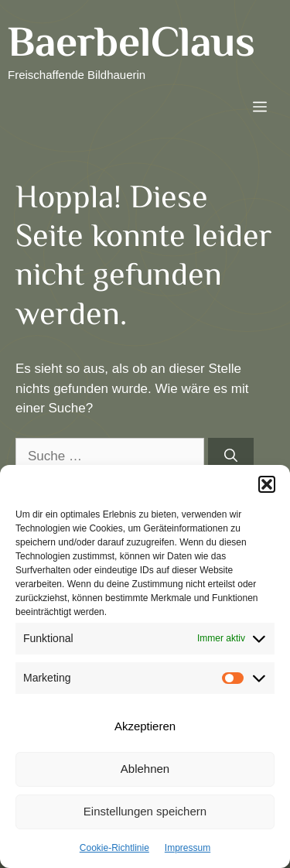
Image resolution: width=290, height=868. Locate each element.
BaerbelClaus (131, 41)
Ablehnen (145, 769)
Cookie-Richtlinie (114, 848)
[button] (267, 484)
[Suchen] (231, 456)
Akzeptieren (145, 726)
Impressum (188, 848)
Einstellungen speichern (145, 811)
